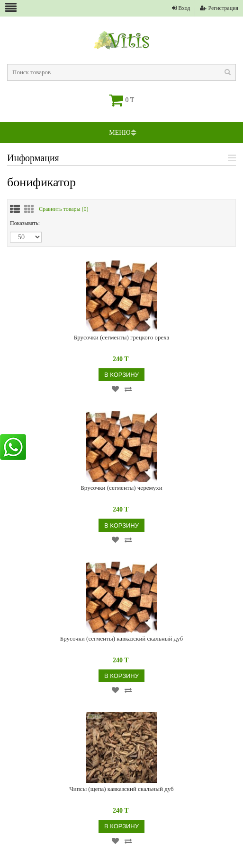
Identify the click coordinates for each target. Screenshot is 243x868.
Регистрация (219, 8)
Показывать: (25, 223)
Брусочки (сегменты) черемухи (121, 488)
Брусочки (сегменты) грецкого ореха (122, 337)
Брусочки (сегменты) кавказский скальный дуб (121, 638)
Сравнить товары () (64, 209)
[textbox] (121, 72)
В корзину (121, 375)
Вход (181, 8)
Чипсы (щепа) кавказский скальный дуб (121, 789)
